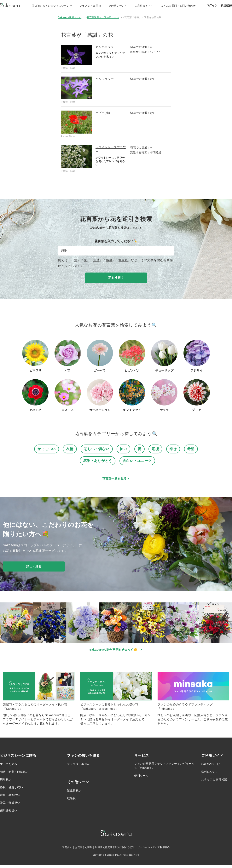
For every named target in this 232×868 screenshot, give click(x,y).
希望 (193, 449)
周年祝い (6, 783)
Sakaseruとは (212, 767)
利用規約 (97, 850)
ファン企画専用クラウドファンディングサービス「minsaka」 (163, 770)
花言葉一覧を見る (116, 480)
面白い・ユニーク (138, 462)
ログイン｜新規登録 (219, 5)
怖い (124, 449)
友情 (69, 449)
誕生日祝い (75, 794)
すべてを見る (10, 767)
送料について (211, 775)
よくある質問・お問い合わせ (178, 6)
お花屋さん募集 (79, 850)
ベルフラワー (105, 79)
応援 (157, 449)
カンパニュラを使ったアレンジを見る (110, 55)
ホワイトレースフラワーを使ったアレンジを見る (110, 162)
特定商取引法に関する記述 (120, 850)
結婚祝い (74, 801)
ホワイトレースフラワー (110, 150)
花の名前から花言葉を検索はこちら (116, 228)
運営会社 (60, 850)
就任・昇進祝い (11, 798)
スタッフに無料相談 (216, 783)
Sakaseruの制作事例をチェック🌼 (116, 651)
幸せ (97, 260)
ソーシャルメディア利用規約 (159, 850)
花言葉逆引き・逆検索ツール (103, 17)
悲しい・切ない (97, 449)
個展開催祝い (10, 814)
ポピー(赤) (103, 113)
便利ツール (142, 780)
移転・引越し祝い (13, 790)
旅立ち (125, 260)
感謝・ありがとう (97, 462)
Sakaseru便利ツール (70, 17)
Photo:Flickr (68, 68)
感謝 (110, 260)
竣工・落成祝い (11, 806)
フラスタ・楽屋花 (90, 6)
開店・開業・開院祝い (16, 775)
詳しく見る (34, 568)
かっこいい (45, 449)
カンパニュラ (105, 47)
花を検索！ (116, 278)
